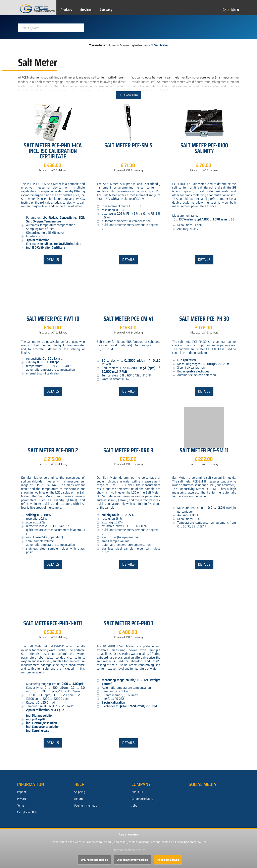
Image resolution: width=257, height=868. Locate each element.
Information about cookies (128, 850)
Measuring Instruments (135, 72)
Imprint (22, 819)
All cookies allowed (168, 860)
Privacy (21, 826)
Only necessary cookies (94, 860)
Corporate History (142, 826)
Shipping (80, 819)
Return (79, 826)
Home (112, 72)
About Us (137, 819)
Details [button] (53, 287)
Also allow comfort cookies (133, 860)
